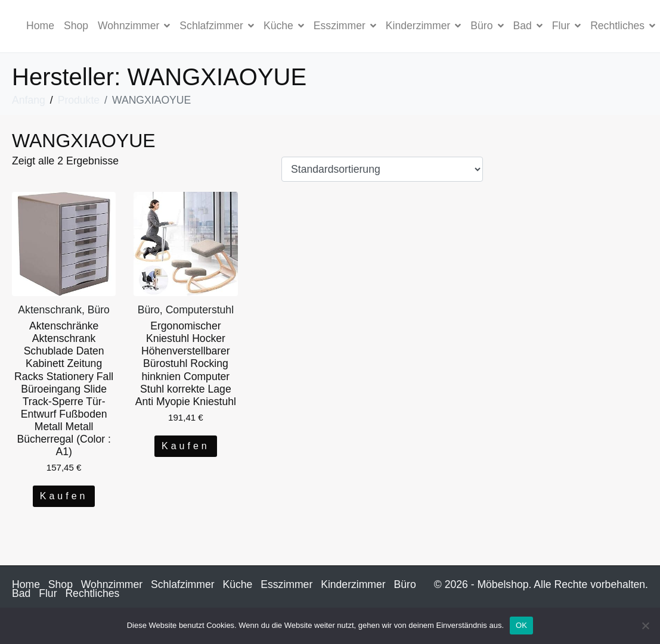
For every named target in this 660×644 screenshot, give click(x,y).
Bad (528, 26)
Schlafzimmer (217, 26)
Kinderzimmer (424, 26)
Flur (566, 26)
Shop (76, 26)
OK (521, 625)
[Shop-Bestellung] (382, 169)
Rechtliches (92, 593)
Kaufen (64, 496)
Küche (284, 26)
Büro (487, 26)
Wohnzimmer (134, 26)
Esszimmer (345, 26)
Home (40, 26)
